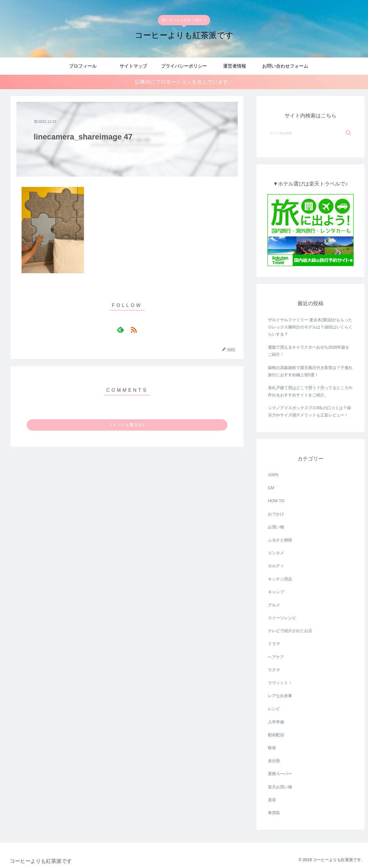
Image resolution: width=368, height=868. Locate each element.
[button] (348, 133)
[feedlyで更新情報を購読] (120, 330)
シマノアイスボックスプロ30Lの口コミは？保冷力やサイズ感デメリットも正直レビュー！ (309, 411)
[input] (310, 133)
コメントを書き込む (127, 425)
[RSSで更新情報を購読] (134, 330)
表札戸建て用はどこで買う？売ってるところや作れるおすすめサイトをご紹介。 (310, 391)
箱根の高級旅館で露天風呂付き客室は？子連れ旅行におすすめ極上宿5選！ (310, 371)
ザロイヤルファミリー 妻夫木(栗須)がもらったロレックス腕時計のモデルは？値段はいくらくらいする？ (310, 327)
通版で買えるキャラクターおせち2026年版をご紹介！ (309, 351)
